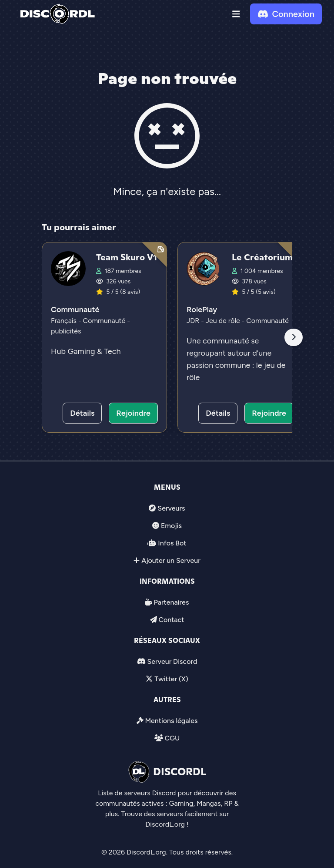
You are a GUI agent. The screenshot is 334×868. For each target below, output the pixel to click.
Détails (82, 413)
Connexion (286, 14)
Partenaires (172, 602)
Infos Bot (172, 543)
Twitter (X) (171, 679)
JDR (194, 321)
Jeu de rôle (224, 321)
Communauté (75, 310)
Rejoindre (133, 413)
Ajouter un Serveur (171, 560)
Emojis (171, 526)
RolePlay (202, 310)
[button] (236, 14)
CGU (172, 738)
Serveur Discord (172, 661)
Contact (171, 620)
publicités (66, 331)
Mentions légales (171, 721)
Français (65, 321)
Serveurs (171, 508)
